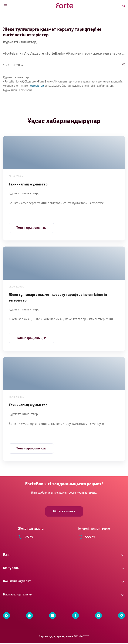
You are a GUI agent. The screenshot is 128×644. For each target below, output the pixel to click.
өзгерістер (37, 86)
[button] (64, 555)
